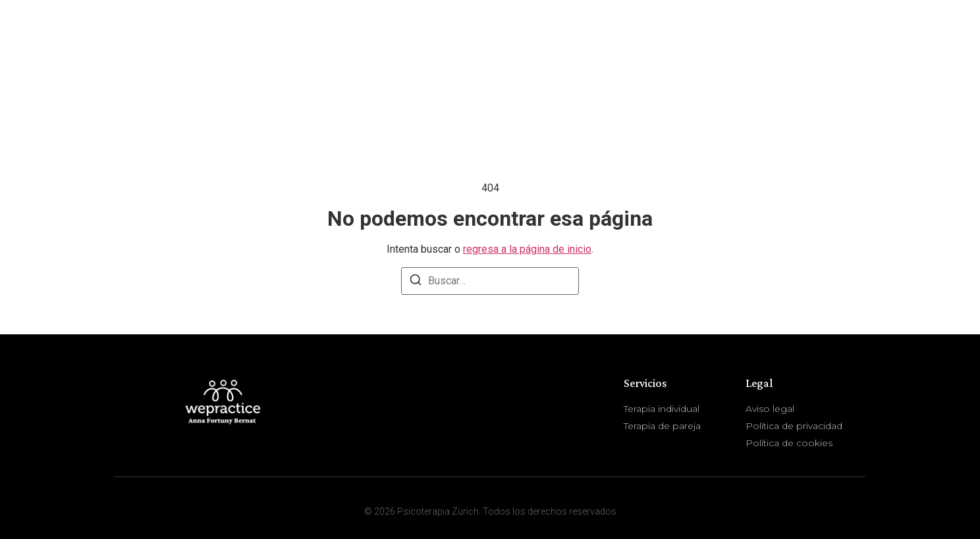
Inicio (672, 46)
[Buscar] (416, 282)
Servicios (820, 46)
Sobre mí (737, 46)
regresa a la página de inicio (527, 249)
